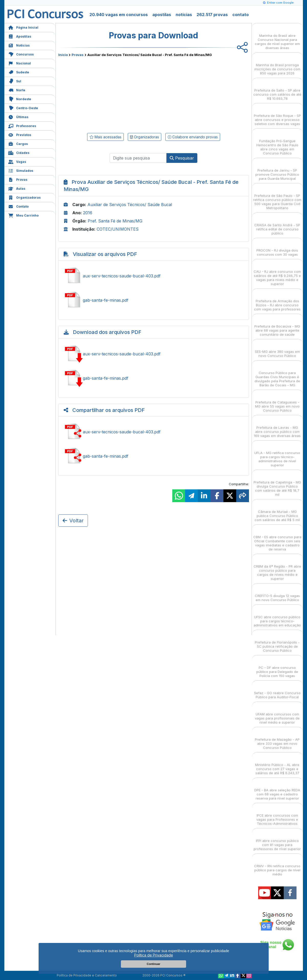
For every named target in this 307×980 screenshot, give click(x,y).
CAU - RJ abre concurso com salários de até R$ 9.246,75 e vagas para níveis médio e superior (277, 273)
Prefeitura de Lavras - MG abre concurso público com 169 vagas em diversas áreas (277, 427)
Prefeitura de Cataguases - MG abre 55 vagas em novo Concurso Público (277, 402)
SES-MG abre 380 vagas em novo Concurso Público (277, 349)
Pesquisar (182, 158)
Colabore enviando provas (193, 137)
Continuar (153, 964)
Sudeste (19, 72)
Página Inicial (23, 27)
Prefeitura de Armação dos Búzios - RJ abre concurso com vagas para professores (277, 301)
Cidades (19, 152)
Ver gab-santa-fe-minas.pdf (154, 300)
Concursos (21, 54)
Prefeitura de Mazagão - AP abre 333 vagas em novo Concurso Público (277, 739)
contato (241, 15)
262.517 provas (212, 15)
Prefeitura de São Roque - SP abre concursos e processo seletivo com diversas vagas (277, 115)
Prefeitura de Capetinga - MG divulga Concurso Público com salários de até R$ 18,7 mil (277, 484)
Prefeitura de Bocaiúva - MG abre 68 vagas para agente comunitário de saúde (277, 326)
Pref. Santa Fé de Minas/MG (115, 221)
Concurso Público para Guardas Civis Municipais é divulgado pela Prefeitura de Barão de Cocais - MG (277, 374)
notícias (184, 15)
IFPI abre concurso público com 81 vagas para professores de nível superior (277, 840)
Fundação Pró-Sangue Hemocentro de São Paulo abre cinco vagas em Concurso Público (277, 143)
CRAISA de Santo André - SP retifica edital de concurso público (277, 225)
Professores (22, 125)
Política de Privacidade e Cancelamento (87, 975)
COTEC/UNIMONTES (118, 229)
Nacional (20, 63)
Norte (17, 90)
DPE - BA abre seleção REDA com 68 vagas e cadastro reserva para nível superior (277, 790)
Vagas (17, 161)
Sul (15, 81)
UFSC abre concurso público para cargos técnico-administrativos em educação (277, 617)
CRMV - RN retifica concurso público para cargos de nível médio (277, 866)
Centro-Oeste (23, 108)
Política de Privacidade (154, 955)
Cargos (18, 143)
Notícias (19, 45)
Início (63, 55)
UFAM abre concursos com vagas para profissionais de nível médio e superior (277, 714)
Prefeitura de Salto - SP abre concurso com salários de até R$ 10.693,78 (277, 90)
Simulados (21, 170)
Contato (18, 206)
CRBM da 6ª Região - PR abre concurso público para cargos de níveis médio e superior (277, 568)
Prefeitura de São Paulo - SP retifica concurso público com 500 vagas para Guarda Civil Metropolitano (277, 197)
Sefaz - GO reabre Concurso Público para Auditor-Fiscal (277, 690)
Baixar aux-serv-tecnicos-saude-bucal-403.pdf (154, 354)
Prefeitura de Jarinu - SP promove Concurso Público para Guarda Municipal (277, 170)
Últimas (18, 116)
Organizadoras (24, 197)
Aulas (17, 188)
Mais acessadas (105, 137)
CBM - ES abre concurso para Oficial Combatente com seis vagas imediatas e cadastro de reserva (277, 539)
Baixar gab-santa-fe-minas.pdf (154, 378)
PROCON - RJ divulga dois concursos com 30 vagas (277, 248)
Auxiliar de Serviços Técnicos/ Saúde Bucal (130, 205)
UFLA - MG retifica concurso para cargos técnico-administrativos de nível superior (277, 454)
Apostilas (20, 36)
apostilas (162, 15)
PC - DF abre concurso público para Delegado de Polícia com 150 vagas (277, 667)
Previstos (20, 134)
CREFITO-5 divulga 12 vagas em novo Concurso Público (277, 593)
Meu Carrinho (23, 215)
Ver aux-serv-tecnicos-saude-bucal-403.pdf (154, 276)
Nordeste (20, 99)
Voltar (73, 521)
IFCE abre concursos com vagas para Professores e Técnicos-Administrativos (277, 815)
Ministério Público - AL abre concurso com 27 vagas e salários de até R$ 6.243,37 (277, 764)
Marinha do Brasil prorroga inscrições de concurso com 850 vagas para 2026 (277, 65)
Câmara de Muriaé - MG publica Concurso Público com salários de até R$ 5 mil (277, 511)
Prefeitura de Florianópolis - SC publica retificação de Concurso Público (277, 642)
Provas (18, 179)
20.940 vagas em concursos (119, 15)
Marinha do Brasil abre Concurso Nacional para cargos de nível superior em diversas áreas (277, 37)
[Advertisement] (112, 94)
